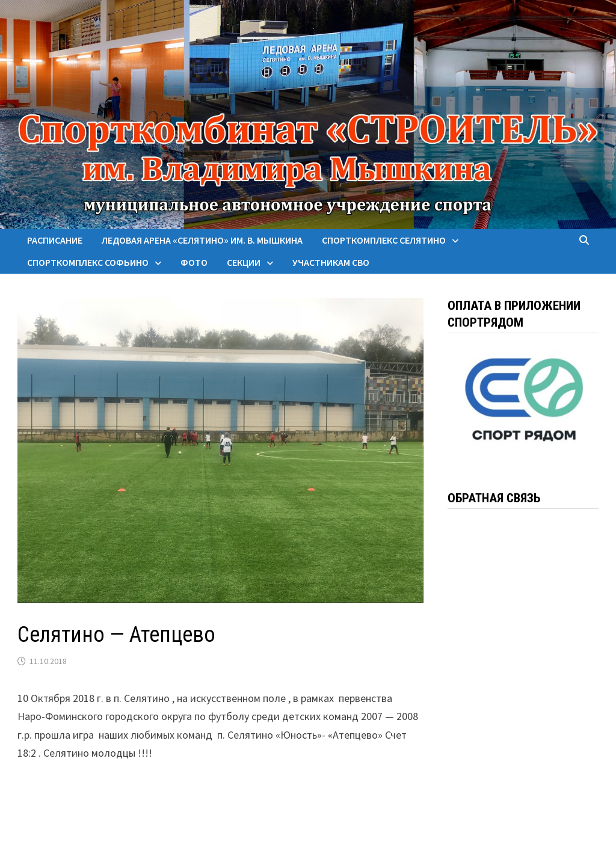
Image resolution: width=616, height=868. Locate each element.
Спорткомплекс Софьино (88, 262)
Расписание (55, 240)
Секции (244, 262)
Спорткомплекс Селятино (384, 240)
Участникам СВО (331, 262)
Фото (194, 262)
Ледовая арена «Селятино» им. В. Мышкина (202, 240)
